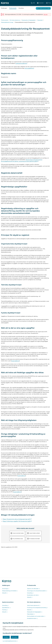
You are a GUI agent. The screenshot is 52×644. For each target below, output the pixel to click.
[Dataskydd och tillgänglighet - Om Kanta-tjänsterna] (35, 612)
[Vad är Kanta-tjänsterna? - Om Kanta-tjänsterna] (34, 605)
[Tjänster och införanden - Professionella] (34, 589)
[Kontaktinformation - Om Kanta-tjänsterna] (32, 618)
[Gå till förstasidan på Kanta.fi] (7, 581)
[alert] (46, 14)
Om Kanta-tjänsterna (15, 20)
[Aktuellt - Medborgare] (5, 593)
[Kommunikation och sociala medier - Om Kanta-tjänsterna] (36, 616)
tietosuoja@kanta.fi (29, 68)
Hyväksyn (6, 637)
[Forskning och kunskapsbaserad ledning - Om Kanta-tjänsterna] (37, 608)
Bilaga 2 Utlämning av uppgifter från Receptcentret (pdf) (17, 521)
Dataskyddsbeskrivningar (7, 22)
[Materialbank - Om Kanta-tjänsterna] (31, 614)
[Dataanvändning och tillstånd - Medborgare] (10, 591)
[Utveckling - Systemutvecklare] (5, 605)
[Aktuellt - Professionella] (30, 597)
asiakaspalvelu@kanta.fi (21, 63)
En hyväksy (15, 637)
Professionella (5, 20)
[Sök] (33, 3)
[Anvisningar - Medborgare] (6, 589)
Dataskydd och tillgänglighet (29, 20)
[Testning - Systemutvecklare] (5, 610)
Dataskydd (40, 20)
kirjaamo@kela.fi (15, 361)
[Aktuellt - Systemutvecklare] (5, 612)
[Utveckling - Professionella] (30, 593)
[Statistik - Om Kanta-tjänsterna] (30, 610)
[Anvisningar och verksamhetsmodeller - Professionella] (37, 591)
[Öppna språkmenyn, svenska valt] (41, 3)
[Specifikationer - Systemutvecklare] (6, 608)
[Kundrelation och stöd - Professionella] (33, 595)
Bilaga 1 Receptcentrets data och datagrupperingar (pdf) (17, 519)
